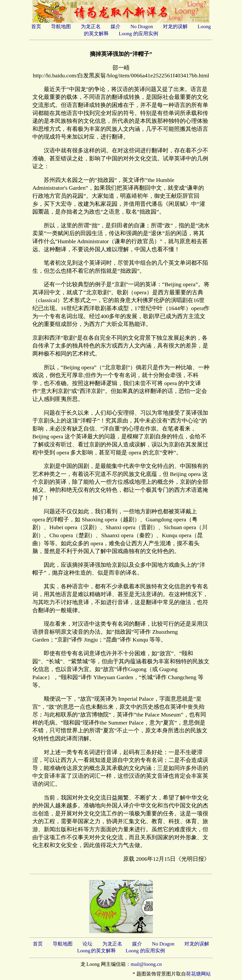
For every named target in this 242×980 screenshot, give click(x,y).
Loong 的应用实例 (138, 34)
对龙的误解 (175, 26)
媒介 (116, 26)
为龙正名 (91, 26)
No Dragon (142, 26)
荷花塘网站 (198, 974)
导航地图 (61, 26)
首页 (36, 26)
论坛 (87, 944)
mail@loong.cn (146, 964)
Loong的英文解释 (96, 951)
